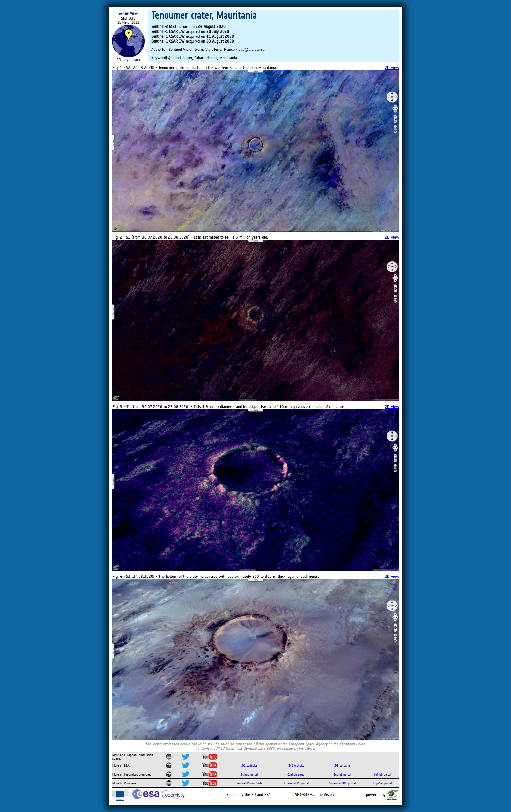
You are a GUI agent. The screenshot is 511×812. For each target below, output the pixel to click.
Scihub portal (249, 774)
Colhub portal (383, 774)
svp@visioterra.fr (253, 49)
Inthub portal (342, 774)
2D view (392, 68)
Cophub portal (296, 774)
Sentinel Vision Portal (249, 783)
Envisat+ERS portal (297, 783)
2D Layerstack (128, 60)
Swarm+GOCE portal (342, 783)
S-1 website (249, 766)
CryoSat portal (383, 783)
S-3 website (342, 766)
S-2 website (297, 766)
